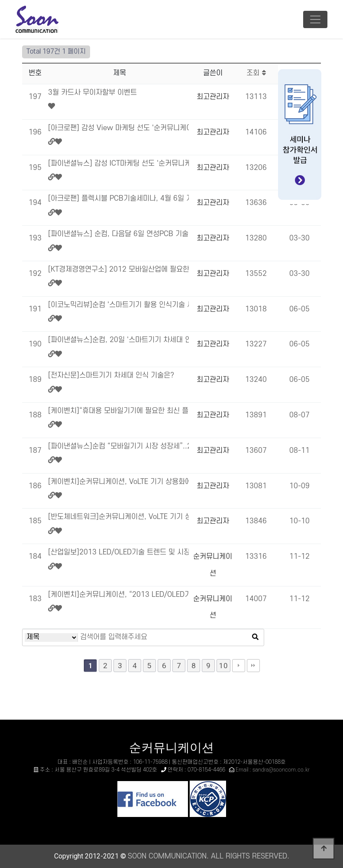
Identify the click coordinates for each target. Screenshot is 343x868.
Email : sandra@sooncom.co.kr (273, 770)
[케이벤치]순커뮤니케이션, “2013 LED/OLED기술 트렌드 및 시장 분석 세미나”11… (118, 595)
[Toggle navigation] (315, 19)
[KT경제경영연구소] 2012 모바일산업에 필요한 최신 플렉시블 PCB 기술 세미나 (118, 269)
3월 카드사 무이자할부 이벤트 (92, 93)
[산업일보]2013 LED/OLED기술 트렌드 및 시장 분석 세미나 (118, 552)
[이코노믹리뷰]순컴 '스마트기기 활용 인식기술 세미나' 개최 (118, 305)
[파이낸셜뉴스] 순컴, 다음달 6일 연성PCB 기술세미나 (118, 234)
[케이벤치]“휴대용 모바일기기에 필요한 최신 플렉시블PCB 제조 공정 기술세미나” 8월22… (118, 411)
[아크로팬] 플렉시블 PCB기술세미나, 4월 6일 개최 (118, 199)
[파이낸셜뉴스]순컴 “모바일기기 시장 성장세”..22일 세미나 (118, 446)
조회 (256, 73)
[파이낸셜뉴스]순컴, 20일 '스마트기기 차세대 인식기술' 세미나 (118, 340)
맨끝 (253, 666)
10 (223, 666)
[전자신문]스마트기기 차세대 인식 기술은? (111, 375)
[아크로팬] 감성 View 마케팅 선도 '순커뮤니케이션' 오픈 (118, 128)
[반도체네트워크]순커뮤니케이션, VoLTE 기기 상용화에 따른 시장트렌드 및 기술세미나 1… (118, 517)
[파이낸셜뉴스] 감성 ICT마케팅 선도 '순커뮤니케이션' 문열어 (118, 163)
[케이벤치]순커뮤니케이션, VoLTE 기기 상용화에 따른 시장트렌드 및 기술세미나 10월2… (118, 482)
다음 (239, 666)
